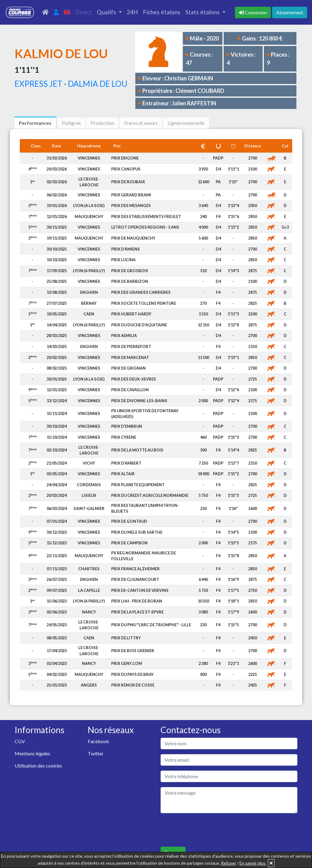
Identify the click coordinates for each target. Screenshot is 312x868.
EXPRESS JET (39, 84)
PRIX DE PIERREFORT (131, 346)
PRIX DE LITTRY (126, 638)
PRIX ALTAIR (123, 474)
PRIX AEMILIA (124, 336)
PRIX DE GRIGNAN (128, 368)
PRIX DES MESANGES (131, 206)
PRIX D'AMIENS (126, 249)
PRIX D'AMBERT (126, 463)
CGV (20, 741)
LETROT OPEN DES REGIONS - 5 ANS (145, 227)
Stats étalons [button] (203, 12)
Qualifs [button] (107, 12)
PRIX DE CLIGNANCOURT (135, 579)
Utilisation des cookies (38, 766)
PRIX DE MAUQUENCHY (133, 238)
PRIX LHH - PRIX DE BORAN (137, 601)
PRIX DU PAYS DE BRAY (132, 674)
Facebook (98, 741)
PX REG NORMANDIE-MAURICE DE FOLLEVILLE (144, 556)
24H (132, 12)
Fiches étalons (162, 12)
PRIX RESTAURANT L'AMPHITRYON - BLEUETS (145, 508)
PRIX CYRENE (124, 437)
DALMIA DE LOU (98, 84)
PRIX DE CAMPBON (129, 543)
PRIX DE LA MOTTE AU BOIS (137, 450)
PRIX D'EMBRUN (127, 426)
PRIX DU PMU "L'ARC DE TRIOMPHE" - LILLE (151, 625)
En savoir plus (253, 863)
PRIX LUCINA (123, 260)
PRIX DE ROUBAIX (128, 182)
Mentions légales (32, 753)
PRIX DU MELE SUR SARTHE (137, 532)
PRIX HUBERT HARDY (131, 314)
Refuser (229, 863)
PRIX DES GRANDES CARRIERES (141, 292)
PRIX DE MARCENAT (130, 357)
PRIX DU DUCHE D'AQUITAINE (139, 325)
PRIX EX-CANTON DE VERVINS (140, 590)
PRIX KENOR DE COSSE (133, 685)
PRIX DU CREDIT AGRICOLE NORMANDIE (150, 495)
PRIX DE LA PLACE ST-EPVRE (137, 612)
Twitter (96, 753)
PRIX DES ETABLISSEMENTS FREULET (146, 216)
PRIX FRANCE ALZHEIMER (135, 569)
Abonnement (290, 12)
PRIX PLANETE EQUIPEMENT (138, 485)
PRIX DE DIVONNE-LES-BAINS (139, 401)
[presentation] (207, 830)
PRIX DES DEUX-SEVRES (134, 379)
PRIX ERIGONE (125, 158)
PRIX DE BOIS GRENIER (133, 651)
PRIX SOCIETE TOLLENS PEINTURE (144, 303)
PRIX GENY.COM (127, 663)
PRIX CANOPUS (126, 169)
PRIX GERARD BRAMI (131, 195)
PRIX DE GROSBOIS (130, 271)
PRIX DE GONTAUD (129, 521)
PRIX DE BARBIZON (130, 281)
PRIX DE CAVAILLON (130, 390)
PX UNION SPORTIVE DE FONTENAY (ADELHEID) (145, 414)
